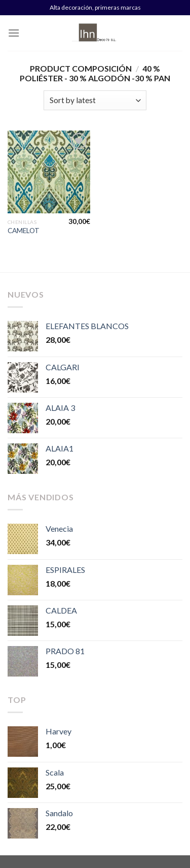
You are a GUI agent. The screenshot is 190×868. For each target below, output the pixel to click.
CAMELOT (24, 231)
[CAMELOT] (49, 172)
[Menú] (14, 33)
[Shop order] (95, 100)
